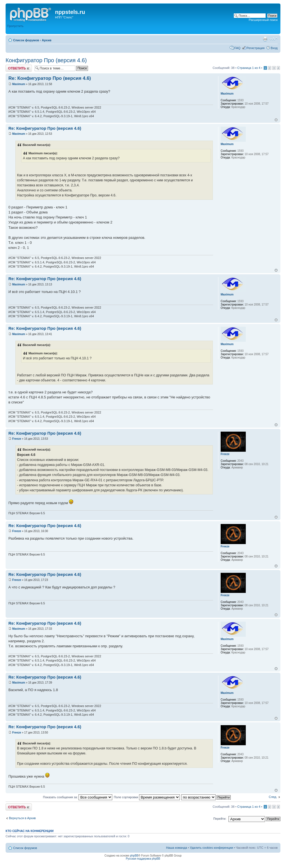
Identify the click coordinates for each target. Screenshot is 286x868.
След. (273, 797)
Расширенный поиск (263, 20)
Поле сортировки (147, 797)
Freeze (17, 439)
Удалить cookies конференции (212, 848)
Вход (274, 48)
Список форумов (26, 40)
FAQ (237, 48)
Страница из (249, 68)
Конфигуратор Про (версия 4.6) (46, 60)
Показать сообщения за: (78, 797)
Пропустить (15, 26)
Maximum (19, 84)
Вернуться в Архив (22, 818)
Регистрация (256, 48)
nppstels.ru (70, 12)
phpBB (134, 856)
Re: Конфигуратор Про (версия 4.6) (50, 78)
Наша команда (176, 848)
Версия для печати (265, 39)
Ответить (19, 68)
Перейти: (220, 819)
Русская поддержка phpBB (143, 859)
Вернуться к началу (276, 120)
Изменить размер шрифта (274, 39)
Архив (47, 40)
